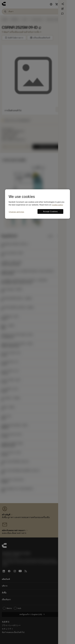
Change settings (16, 212)
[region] (37, 204)
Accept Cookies (50, 212)
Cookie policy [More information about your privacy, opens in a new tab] (57, 205)
